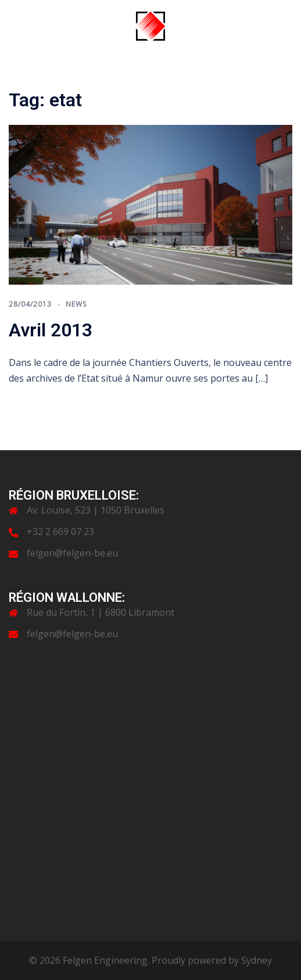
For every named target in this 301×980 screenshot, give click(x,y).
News (76, 304)
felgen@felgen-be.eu (72, 553)
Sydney (257, 960)
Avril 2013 (51, 330)
